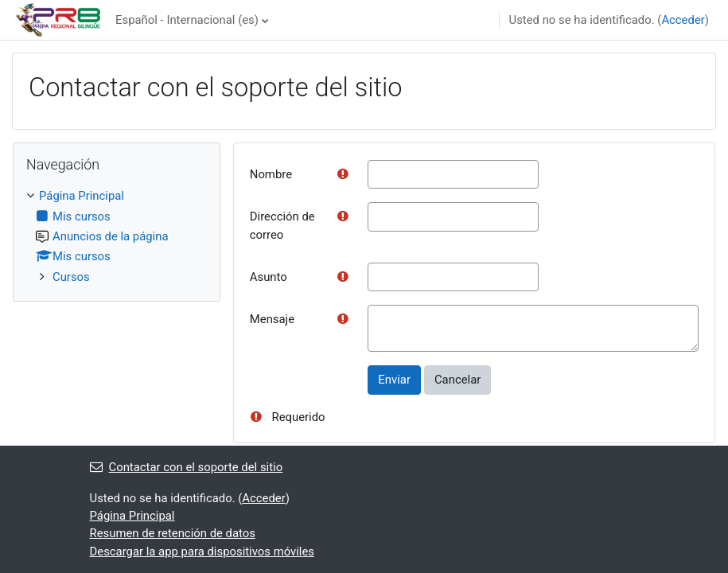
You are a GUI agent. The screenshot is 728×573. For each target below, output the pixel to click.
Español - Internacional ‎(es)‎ (187, 20)
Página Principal (82, 196)
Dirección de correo (282, 225)
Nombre (271, 174)
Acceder (683, 20)
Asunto (269, 277)
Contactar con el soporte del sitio (187, 467)
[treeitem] (117, 236)
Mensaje (272, 319)
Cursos (71, 277)
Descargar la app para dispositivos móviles (202, 552)
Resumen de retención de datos (173, 533)
